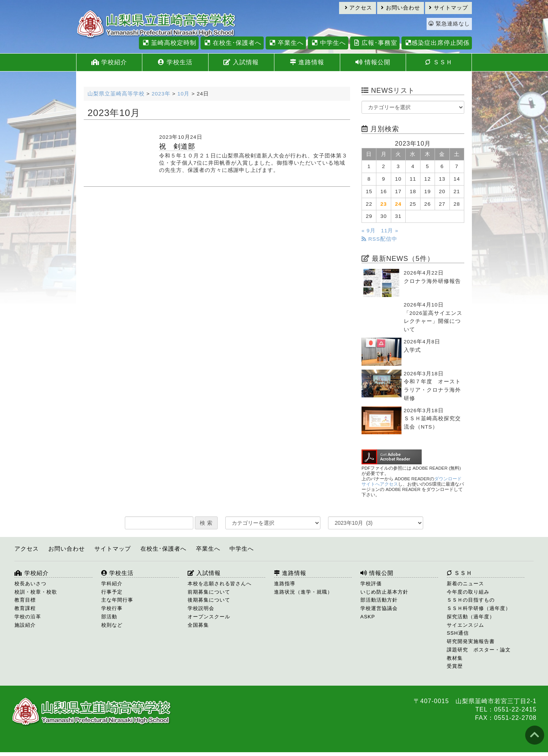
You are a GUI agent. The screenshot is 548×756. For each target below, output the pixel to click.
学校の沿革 (28, 617)
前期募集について (209, 592)
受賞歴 (455, 666)
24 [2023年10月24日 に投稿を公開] (398, 204)
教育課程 (25, 608)
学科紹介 (112, 584)
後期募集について (209, 600)
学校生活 (175, 62)
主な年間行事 (117, 600)
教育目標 (25, 600)
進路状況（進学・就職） (303, 592)
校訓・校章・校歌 (36, 592)
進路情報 (307, 62)
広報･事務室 (375, 43)
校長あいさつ (30, 584)
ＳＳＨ (439, 62)
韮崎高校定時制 (169, 43)
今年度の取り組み (468, 592)
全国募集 (198, 625)
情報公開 (373, 62)
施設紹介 (25, 625)
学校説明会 (201, 608)
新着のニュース (465, 584)
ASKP (368, 617)
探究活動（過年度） (471, 617)
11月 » (389, 231)
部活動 (109, 617)
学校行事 (112, 608)
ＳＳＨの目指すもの (471, 600)
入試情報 (241, 62)
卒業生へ (286, 43)
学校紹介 (109, 62)
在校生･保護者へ (232, 43)
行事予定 (112, 592)
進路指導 (285, 584)
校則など (112, 625)
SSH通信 (458, 633)
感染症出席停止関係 (437, 43)
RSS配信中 (379, 239)
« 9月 (369, 231)
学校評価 (371, 584)
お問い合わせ (401, 8)
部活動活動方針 (379, 600)
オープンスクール (209, 617)
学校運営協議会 (379, 608)
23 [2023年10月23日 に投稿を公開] (384, 204)
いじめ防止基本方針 (384, 592)
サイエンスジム (465, 625)
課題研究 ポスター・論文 (479, 650)
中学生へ (328, 43)
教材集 (455, 658)
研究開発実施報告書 (471, 641)
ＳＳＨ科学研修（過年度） (479, 608)
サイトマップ (448, 8)
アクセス (359, 8)
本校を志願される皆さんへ (220, 584)
